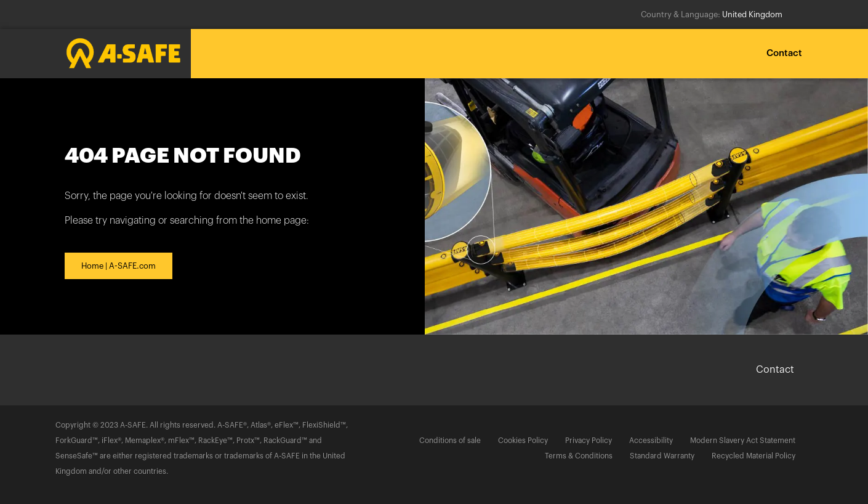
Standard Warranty (662, 456)
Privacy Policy (589, 441)
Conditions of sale (450, 441)
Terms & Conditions (579, 456)
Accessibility (651, 441)
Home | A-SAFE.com (119, 266)
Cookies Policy (523, 441)
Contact (784, 53)
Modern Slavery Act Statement (743, 441)
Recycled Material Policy (753, 456)
